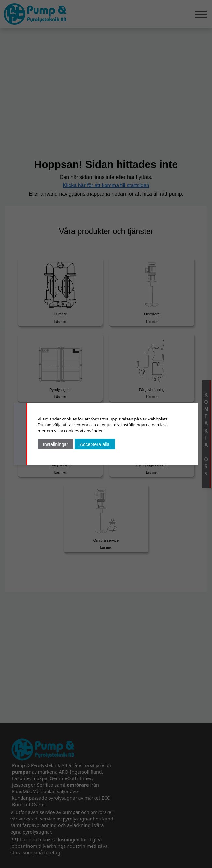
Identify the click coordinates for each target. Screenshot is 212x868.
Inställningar (56, 444)
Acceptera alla (95, 444)
